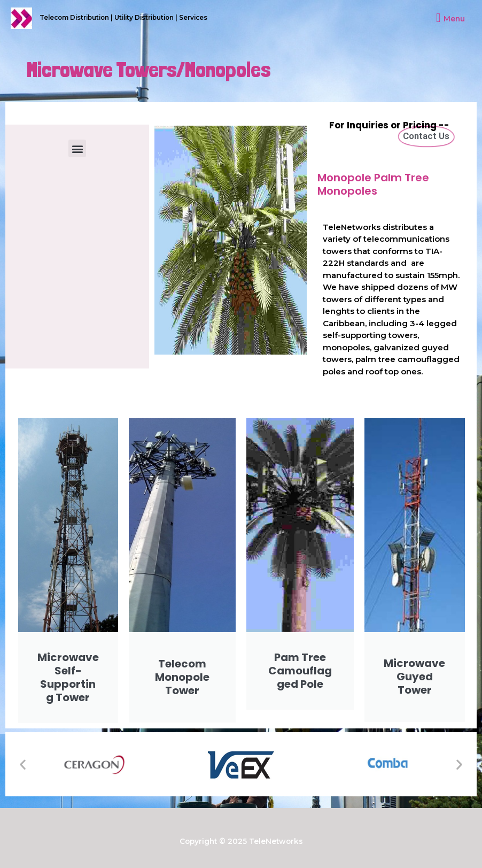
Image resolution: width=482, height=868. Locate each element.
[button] (77, 148)
